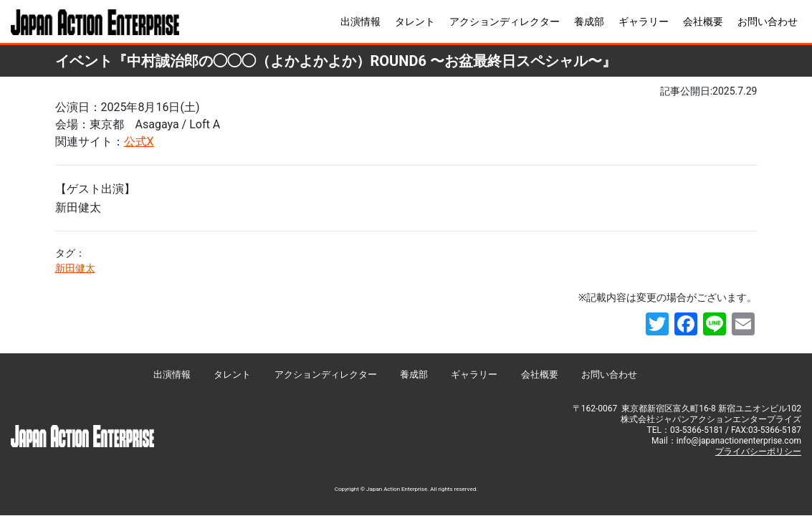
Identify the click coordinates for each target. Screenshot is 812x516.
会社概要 (703, 21)
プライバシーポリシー (758, 451)
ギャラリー (644, 21)
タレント (415, 21)
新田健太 (75, 268)
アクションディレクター (505, 21)
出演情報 (360, 21)
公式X (139, 142)
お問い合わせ (768, 21)
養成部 (589, 21)
